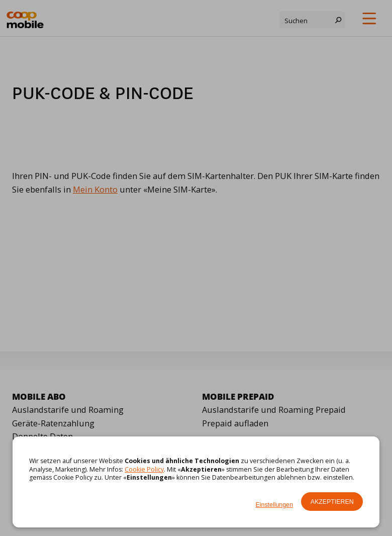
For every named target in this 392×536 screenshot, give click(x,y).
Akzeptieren (332, 502)
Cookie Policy (144, 469)
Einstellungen (274, 505)
